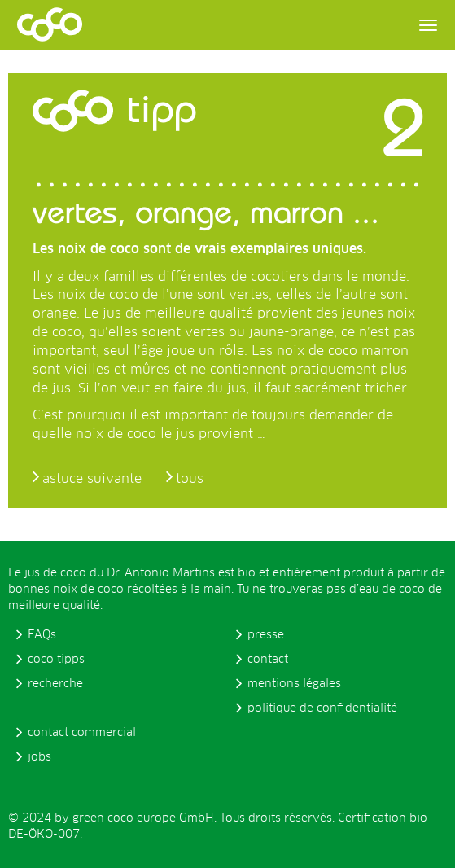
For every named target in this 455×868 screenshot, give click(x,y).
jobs (39, 757)
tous (190, 479)
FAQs (42, 635)
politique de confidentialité (322, 708)
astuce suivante (92, 479)
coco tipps (56, 660)
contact (268, 660)
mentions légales (294, 684)
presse (266, 635)
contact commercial (82, 733)
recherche (55, 684)
